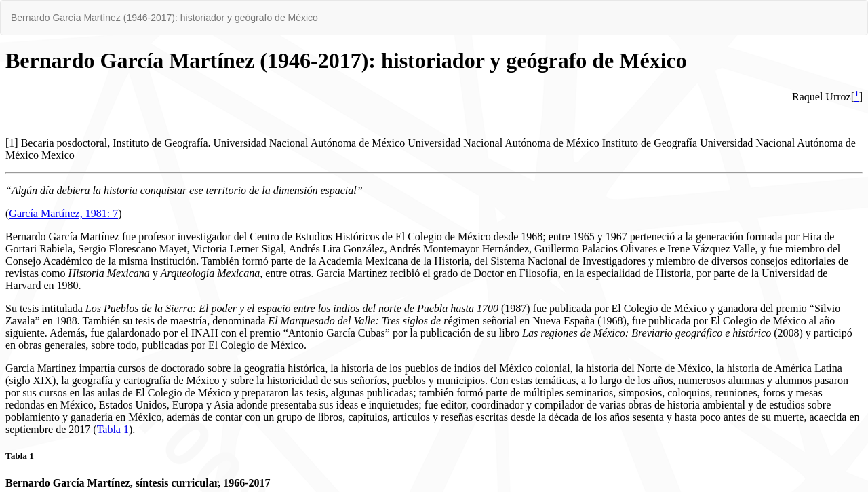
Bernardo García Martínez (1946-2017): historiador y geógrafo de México (164, 18)
